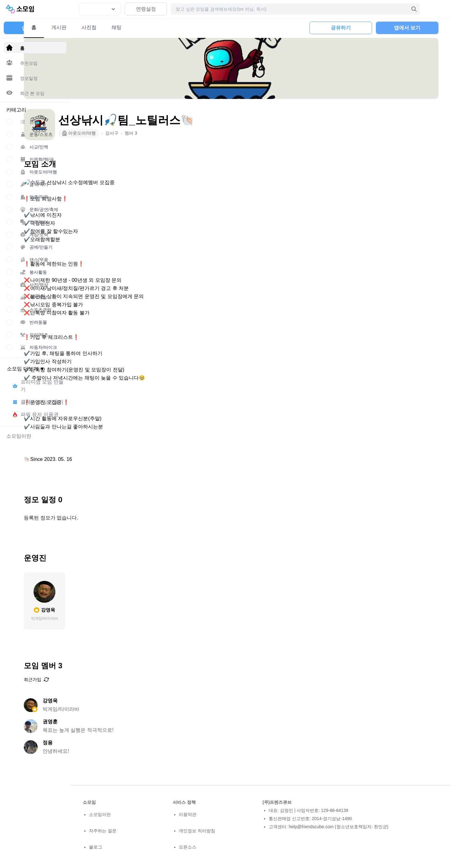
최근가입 (95, 679)
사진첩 (148, 27)
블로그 (96, 847)
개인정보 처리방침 (197, 831)
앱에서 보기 (407, 28)
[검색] (414, 9)
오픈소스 (188, 847)
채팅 (175, 27)
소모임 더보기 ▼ (26, 369)
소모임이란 (100, 814)
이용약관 (188, 814)
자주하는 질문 (103, 831)
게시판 (118, 27)
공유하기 (341, 28)
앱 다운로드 (35, 28)
